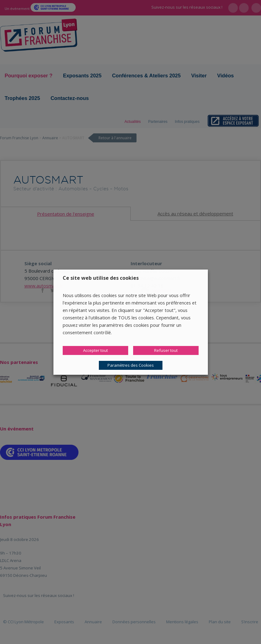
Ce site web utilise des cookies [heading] (101, 278)
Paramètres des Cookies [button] (131, 365)
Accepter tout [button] (95, 350)
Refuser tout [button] (166, 350)
